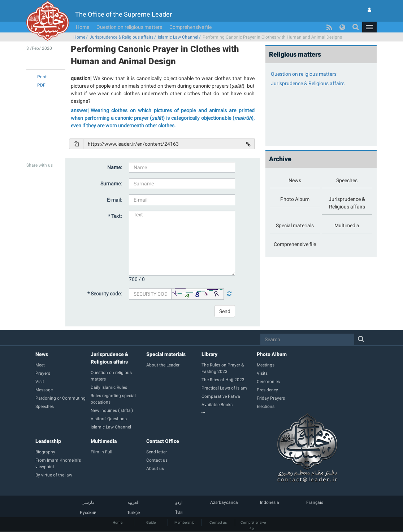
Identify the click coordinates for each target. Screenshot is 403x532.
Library (209, 354)
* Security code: (105, 294)
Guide (151, 522)
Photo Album (272, 354)
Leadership (48, 441)
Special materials (166, 354)
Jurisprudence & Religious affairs (122, 37)
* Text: (115, 216)
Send (225, 311)
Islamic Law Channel (178, 37)
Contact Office (163, 441)
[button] (369, 27)
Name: (114, 167)
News (42, 354)
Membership (185, 522)
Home (83, 27)
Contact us (218, 522)
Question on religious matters (129, 27)
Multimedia (104, 441)
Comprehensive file (190, 27)
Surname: (111, 184)
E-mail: (114, 200)
